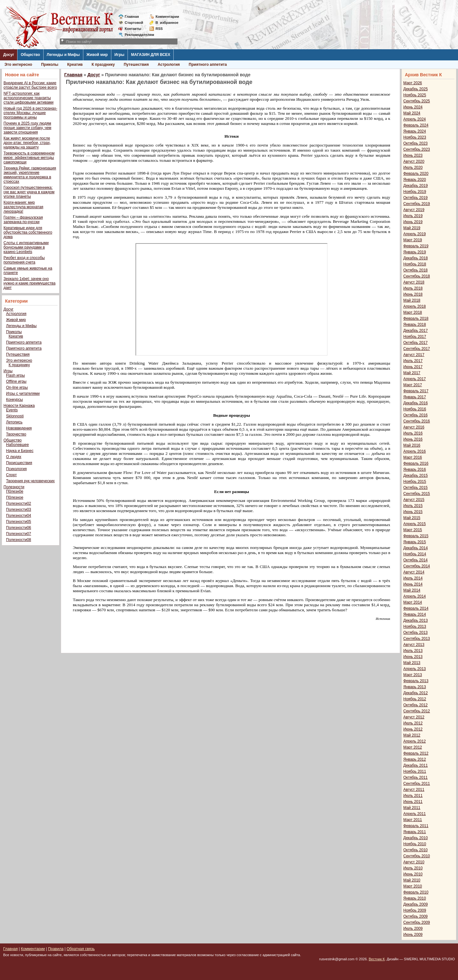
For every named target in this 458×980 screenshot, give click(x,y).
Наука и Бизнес (20, 451)
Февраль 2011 (416, 826)
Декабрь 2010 (416, 838)
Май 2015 (412, 518)
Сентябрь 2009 (417, 922)
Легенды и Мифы (63, 55)
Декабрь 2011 (416, 765)
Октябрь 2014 (416, 560)
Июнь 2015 (413, 512)
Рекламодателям (137, 35)
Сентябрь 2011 (417, 784)
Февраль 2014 (416, 608)
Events (12, 410)
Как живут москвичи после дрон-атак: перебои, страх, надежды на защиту (27, 143)
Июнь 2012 (413, 729)
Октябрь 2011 (416, 778)
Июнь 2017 (413, 367)
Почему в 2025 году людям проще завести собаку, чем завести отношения (27, 128)
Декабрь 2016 (416, 403)
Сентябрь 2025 (417, 101)
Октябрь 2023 (416, 143)
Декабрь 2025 (416, 89)
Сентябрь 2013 (417, 639)
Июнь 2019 (413, 222)
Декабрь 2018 (416, 258)
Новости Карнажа (19, 406)
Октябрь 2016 (416, 415)
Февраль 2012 (416, 753)
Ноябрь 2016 (415, 409)
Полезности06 (19, 528)
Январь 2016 (415, 469)
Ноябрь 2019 (415, 192)
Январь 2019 (415, 252)
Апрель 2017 (415, 379)
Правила (56, 949)
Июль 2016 (413, 433)
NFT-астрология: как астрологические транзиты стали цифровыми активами (28, 98)
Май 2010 (412, 880)
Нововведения (19, 428)
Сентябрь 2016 (417, 421)
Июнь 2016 (413, 439)
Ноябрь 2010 (415, 844)
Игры (119, 55)
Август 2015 (414, 500)
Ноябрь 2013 (415, 627)
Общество (30, 55)
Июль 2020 (413, 168)
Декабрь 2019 (416, 186)
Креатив (75, 65)
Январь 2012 (415, 759)
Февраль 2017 (416, 391)
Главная (132, 17)
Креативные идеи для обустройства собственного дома (28, 232)
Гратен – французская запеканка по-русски (23, 220)
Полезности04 (19, 516)
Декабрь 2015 (416, 476)
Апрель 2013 (415, 669)
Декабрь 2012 (416, 693)
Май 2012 (412, 735)
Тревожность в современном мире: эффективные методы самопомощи (29, 158)
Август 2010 (414, 862)
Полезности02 (19, 504)
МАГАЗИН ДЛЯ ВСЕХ (151, 55)
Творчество (16, 434)
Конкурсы (14, 400)
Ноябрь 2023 (415, 137)
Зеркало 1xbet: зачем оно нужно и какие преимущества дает (29, 283)
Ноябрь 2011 (415, 771)
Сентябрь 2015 (417, 494)
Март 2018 (413, 312)
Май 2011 (412, 808)
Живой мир (97, 55)
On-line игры (17, 387)
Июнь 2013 (413, 657)
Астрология (169, 65)
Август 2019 (414, 210)
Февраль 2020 (416, 174)
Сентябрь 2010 (417, 856)
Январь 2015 (415, 542)
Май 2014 (412, 590)
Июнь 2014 (413, 584)
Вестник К (377, 959)
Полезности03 (19, 510)
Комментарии (167, 17)
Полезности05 (19, 522)
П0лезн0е (15, 491)
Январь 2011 (415, 832)
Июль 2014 (413, 578)
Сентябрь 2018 (417, 276)
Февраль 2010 (416, 892)
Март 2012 (413, 747)
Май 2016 (412, 445)
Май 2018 (412, 300)
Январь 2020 (415, 180)
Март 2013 (413, 675)
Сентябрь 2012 (417, 711)
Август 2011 (414, 790)
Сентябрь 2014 (417, 566)
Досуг (9, 55)
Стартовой (134, 23)
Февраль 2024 (416, 125)
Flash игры (15, 375)
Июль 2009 (413, 929)
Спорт (11, 475)
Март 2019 (413, 240)
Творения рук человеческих (30, 481)
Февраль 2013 (416, 681)
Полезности (14, 487)
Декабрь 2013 (416, 620)
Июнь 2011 (413, 802)
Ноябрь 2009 (415, 910)
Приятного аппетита (208, 65)
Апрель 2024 (415, 119)
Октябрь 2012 (416, 705)
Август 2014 (414, 572)
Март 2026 (413, 83)
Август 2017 (414, 355)
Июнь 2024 (413, 107)
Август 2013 (414, 645)
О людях (14, 457)
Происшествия (19, 463)
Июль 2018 (413, 288)
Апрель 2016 (415, 451)
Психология (16, 469)
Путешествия (136, 65)
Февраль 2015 (416, 536)
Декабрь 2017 (416, 331)
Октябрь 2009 (416, 916)
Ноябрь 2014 (415, 554)
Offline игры (16, 381)
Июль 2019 (413, 216)
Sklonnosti (15, 416)
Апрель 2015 (415, 524)
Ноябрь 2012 (415, 699)
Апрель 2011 (415, 814)
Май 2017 (412, 373)
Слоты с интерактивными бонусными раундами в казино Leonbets (26, 247)
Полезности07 (19, 534)
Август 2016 (414, 427)
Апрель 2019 (415, 234)
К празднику (103, 65)
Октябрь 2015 (416, 488)
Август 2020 (414, 161)
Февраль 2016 (416, 463)
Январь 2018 (415, 325)
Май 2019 (412, 228)
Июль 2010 (413, 868)
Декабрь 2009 (416, 904)
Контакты (133, 29)
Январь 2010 (415, 898)
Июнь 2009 (413, 935)
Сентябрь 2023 (417, 149)
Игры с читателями (23, 394)
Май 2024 (412, 113)
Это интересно (18, 65)
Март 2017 (413, 385)
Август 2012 (414, 717)
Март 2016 (413, 457)
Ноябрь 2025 (415, 95)
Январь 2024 (415, 131)
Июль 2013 (413, 651)
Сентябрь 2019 (417, 204)
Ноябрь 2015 (415, 482)
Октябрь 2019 (416, 198)
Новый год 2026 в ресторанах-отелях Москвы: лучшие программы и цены (30, 113)
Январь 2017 (415, 397)
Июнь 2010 (413, 874)
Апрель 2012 (415, 741)
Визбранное (167, 23)
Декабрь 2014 (416, 548)
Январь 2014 (415, 614)
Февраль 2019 (416, 246)
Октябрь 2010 (416, 850)
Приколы (50, 65)
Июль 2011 (413, 796)
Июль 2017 (413, 361)
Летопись (14, 422)
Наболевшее (17, 445)
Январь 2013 (415, 687)
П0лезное (15, 497)
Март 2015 (413, 530)
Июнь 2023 (413, 155)
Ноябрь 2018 (415, 264)
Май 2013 (412, 663)
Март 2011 (413, 820)
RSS (159, 29)
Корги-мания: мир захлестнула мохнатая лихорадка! (23, 207)
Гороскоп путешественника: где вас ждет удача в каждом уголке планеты (29, 192)
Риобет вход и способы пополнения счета (24, 260)
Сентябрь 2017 (417, 349)
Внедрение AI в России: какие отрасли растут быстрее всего (30, 85)
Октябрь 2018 (416, 270)
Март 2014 (413, 602)
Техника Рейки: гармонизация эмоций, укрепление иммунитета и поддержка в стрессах (30, 175)
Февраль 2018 (416, 319)
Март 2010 (413, 886)
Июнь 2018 (413, 294)
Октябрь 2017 (416, 343)
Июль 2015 (413, 506)
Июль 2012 (413, 723)
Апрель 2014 (415, 596)
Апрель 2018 (415, 306)
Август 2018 (414, 282)
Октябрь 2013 (416, 633)
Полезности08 (19, 540)
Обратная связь (80, 949)
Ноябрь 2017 (415, 337)
